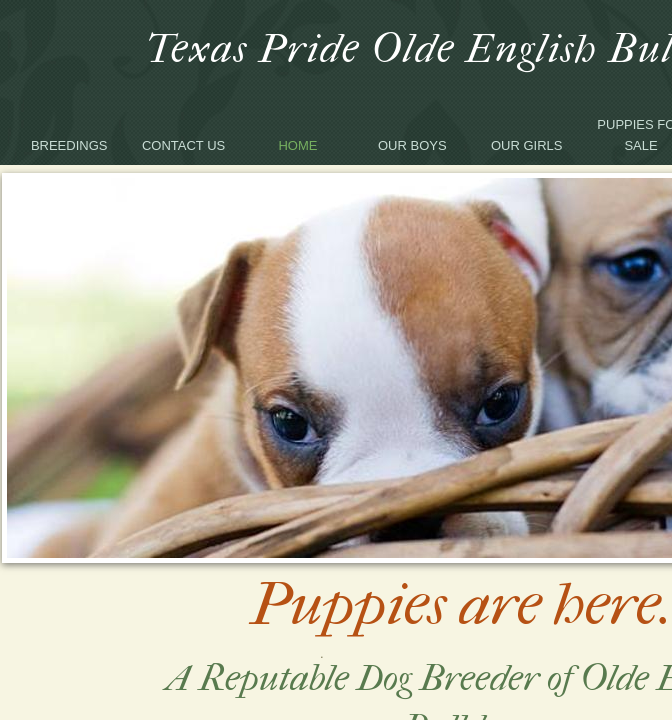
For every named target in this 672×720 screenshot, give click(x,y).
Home (297, 145)
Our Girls (527, 145)
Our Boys (412, 145)
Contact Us (183, 145)
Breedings (69, 145)
